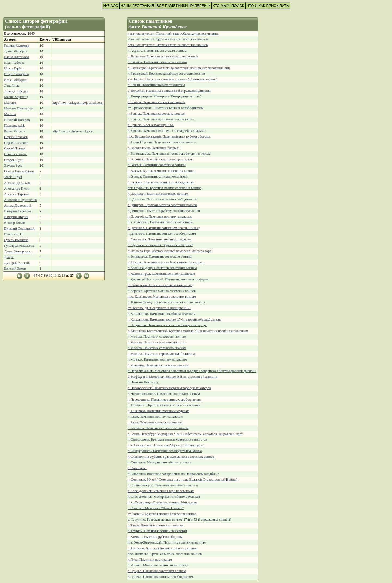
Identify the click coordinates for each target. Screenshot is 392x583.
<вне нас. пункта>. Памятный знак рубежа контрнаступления (173, 33)
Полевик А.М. (15, 126)
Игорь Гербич (14, 68)
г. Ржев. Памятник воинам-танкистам (155, 417)
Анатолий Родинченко (20, 200)
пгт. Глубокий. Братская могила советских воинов (165, 188)
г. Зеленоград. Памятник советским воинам (160, 257)
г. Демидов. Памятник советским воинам (158, 194)
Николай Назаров (17, 120)
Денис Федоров (16, 51)
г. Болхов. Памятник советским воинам (157, 102)
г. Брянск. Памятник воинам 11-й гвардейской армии (167, 131)
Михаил (10, 114)
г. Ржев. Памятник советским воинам (155, 422)
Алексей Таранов (17, 194)
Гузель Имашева (16, 240)
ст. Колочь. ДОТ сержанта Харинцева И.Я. (159, 308)
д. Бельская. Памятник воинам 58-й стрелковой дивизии (169, 91)
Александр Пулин (17, 188)
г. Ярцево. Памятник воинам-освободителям (160, 577)
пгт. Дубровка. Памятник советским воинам (160, 222)
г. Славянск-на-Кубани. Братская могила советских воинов (171, 457)
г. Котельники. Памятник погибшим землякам (162, 314)
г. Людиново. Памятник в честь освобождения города (167, 325)
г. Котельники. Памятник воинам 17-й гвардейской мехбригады (174, 319)
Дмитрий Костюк (17, 263)
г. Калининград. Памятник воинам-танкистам (161, 274)
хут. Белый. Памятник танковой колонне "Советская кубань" (172, 79)
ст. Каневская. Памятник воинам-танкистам (160, 285)
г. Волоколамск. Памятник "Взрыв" (154, 148)
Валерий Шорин (16, 217)
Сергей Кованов (16, 137)
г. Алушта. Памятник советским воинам (157, 51)
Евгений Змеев (15, 268)
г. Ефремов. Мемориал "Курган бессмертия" (160, 245)
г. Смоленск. (137, 468)
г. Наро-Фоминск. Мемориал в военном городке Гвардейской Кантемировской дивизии (192, 371)
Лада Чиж (11, 86)
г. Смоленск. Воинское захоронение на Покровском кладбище (173, 474)
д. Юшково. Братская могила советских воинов (163, 548)
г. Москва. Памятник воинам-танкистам (157, 342)
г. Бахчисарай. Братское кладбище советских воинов (166, 74)
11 (55, 276)
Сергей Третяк (15, 148)
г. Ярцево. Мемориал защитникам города (158, 565)
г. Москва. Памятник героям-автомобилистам (161, 354)
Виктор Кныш (15, 223)
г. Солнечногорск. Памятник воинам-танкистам (163, 485)
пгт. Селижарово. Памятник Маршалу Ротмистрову (166, 445)
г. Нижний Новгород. (144, 382)
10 (50, 276)
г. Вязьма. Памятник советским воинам (157, 165)
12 (59, 276)
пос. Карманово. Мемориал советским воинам (162, 297)
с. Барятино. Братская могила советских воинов (163, 56)
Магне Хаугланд (16, 97)
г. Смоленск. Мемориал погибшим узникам (160, 462)
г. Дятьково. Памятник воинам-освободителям (162, 234)
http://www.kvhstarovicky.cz (72, 131)
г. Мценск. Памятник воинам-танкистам (157, 359)
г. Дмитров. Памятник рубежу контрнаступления (164, 211)
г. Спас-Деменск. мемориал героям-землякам (161, 491)
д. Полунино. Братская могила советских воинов (164, 405)
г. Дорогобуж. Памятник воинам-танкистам (160, 216)
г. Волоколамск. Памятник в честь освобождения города (169, 154)
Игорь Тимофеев (16, 74)
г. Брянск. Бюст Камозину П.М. (151, 125)
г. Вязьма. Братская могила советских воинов (161, 171)
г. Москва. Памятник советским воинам (157, 337)
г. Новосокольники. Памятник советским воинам (164, 394)
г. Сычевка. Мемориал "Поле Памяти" (156, 508)
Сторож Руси (14, 160)
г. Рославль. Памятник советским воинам (158, 428)
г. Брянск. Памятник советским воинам (157, 114)
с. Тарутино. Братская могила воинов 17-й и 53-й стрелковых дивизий (179, 520)
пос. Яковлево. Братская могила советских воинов (165, 554)
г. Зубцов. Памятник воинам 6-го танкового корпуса (166, 262)
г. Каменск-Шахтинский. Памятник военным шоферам (168, 279)
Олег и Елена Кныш (19, 171)
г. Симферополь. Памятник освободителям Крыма (165, 451)
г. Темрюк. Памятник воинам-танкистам (157, 531)
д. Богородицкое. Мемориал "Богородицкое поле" (164, 96)
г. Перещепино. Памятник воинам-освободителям (164, 399)
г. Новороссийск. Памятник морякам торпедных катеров (169, 388)
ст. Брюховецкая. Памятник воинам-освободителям (166, 108)
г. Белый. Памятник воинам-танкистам (156, 85)
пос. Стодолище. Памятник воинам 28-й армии (162, 502)
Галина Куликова (17, 45)
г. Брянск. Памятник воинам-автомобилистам (161, 119)
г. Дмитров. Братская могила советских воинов (162, 205)
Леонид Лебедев (16, 91)
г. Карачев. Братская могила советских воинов (162, 291)
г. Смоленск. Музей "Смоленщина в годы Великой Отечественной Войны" (183, 480)
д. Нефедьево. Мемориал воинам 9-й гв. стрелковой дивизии (172, 377)
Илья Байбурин (15, 80)
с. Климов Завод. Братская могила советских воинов (166, 302)
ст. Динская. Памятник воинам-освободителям (162, 199)
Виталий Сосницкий (19, 228)
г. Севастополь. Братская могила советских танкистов (167, 439)
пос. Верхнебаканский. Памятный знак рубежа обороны (169, 136)
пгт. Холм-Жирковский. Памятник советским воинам (167, 542)
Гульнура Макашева (19, 246)
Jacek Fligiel (13, 177)
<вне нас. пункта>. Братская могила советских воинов (168, 39)
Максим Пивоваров (19, 108)
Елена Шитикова (16, 57)
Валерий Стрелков (18, 211)
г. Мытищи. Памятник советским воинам (158, 365)
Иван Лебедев (14, 63)
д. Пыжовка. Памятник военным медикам (158, 411)
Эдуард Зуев (13, 166)
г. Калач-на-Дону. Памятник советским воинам (162, 268)
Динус (9, 257)
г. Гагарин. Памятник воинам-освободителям (161, 182)
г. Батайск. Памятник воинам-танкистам (157, 62)
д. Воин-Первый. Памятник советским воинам (162, 142)
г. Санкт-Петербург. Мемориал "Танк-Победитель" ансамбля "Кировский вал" (185, 434)
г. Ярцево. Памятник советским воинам (157, 571)
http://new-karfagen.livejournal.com (77, 103)
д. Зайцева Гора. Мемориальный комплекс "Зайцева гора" (170, 251)
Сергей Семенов (16, 143)
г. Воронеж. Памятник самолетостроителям (160, 159)
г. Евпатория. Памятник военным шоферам (159, 239)
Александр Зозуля (17, 183)
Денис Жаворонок (18, 251)
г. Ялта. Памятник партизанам (150, 560)
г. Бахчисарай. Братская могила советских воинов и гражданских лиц (179, 68)
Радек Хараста (15, 131)
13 (64, 276)
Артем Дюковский (18, 206)
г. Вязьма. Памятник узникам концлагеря (158, 176)
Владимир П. (14, 234)
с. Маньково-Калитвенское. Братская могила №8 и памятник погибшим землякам (188, 331)
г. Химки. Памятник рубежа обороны (155, 537)
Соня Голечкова (16, 154)
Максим (10, 103)
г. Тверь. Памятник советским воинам (156, 525)
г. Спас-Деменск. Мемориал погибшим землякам (164, 497)
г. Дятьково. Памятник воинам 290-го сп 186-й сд (164, 228)
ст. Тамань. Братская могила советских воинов (162, 514)
